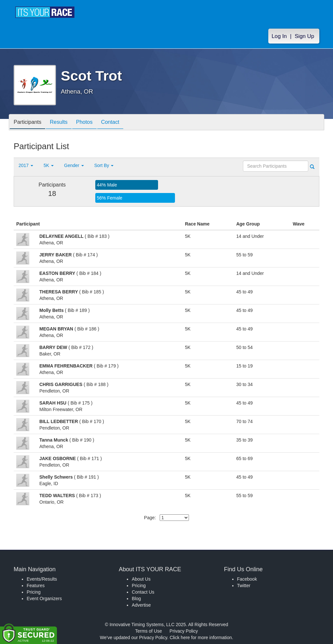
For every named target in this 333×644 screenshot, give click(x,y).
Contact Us (143, 592)
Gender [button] (74, 165)
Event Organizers (44, 599)
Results (63, 123)
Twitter (244, 586)
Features (36, 586)
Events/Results (42, 579)
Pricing (34, 592)
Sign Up (304, 36)
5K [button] (49, 165)
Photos (91, 123)
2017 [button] (26, 165)
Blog (136, 599)
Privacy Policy (184, 631)
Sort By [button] (104, 165)
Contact (119, 123)
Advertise (141, 605)
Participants (29, 123)
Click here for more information (201, 638)
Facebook (247, 579)
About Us (141, 579)
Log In (279, 36)
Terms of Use (149, 631)
